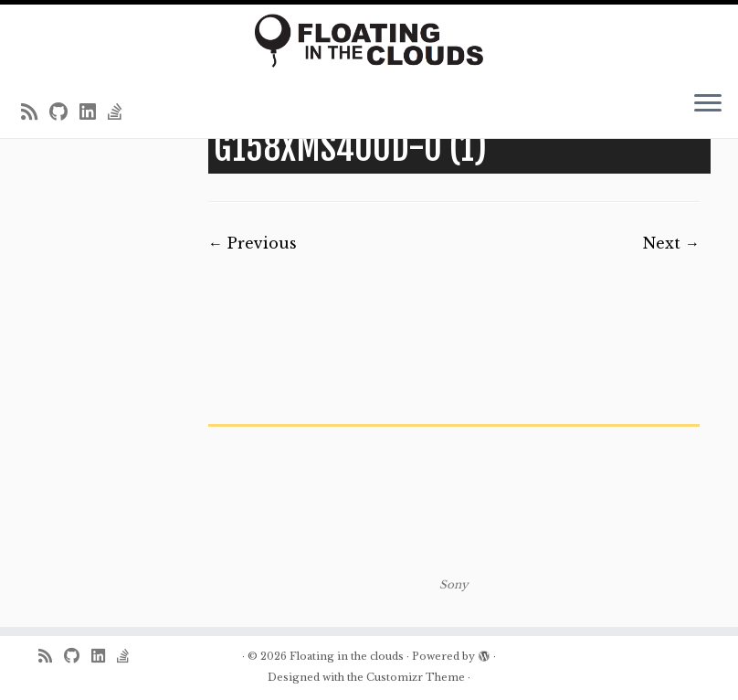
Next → (671, 243)
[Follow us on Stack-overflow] (121, 112)
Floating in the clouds (347, 656)
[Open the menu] (708, 105)
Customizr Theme (416, 677)
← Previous (253, 243)
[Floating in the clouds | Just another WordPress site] (369, 41)
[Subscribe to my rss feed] (35, 112)
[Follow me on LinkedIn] (94, 112)
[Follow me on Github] (64, 112)
